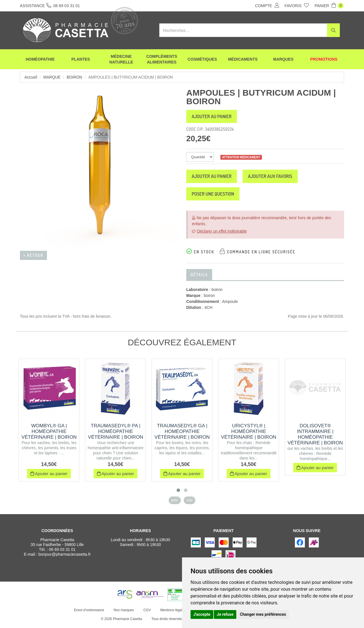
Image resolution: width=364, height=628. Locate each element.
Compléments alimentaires (162, 60)
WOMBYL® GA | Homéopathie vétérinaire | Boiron (49, 435)
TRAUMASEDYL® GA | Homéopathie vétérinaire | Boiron (182, 435)
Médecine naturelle (121, 60)
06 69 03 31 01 (62, 553)
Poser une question (215, 196)
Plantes (81, 60)
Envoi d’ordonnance (89, 613)
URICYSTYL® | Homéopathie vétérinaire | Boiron (249, 435)
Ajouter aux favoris (277, 178)
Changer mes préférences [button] (263, 614)
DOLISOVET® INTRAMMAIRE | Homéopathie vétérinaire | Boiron (315, 437)
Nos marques (123, 613)
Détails (199, 278)
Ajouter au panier (214, 117)
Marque (52, 77)
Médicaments (243, 60)
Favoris (297, 5)
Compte (267, 5)
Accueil (31, 77)
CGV (147, 613)
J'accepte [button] (202, 614)
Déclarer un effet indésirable (222, 234)
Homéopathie (40, 60)
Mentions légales (173, 613)
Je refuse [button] (225, 614)
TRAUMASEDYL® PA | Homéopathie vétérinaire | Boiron (115, 435)
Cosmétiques (202, 60)
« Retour (33, 255)
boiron (75, 77)
